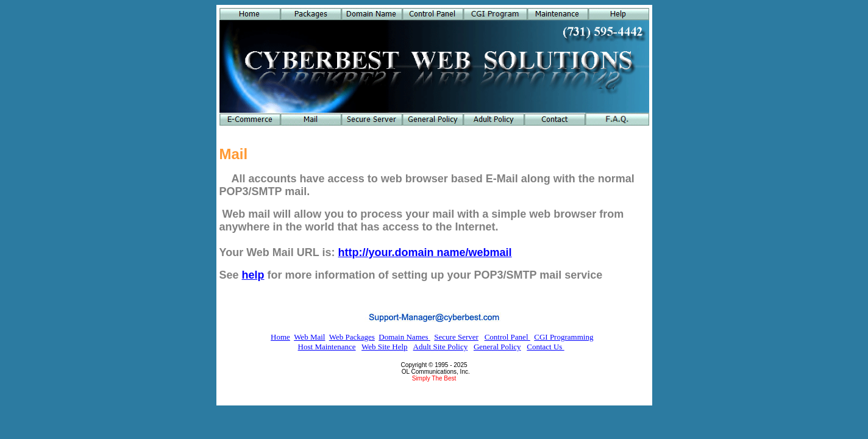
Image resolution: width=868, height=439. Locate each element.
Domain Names (404, 337)
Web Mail (309, 337)
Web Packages (352, 337)
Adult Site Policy (441, 347)
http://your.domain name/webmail (425, 252)
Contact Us (545, 347)
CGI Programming (564, 337)
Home (280, 337)
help (253, 275)
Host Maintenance (327, 347)
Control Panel (507, 337)
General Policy (497, 347)
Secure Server (456, 337)
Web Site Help (385, 347)
